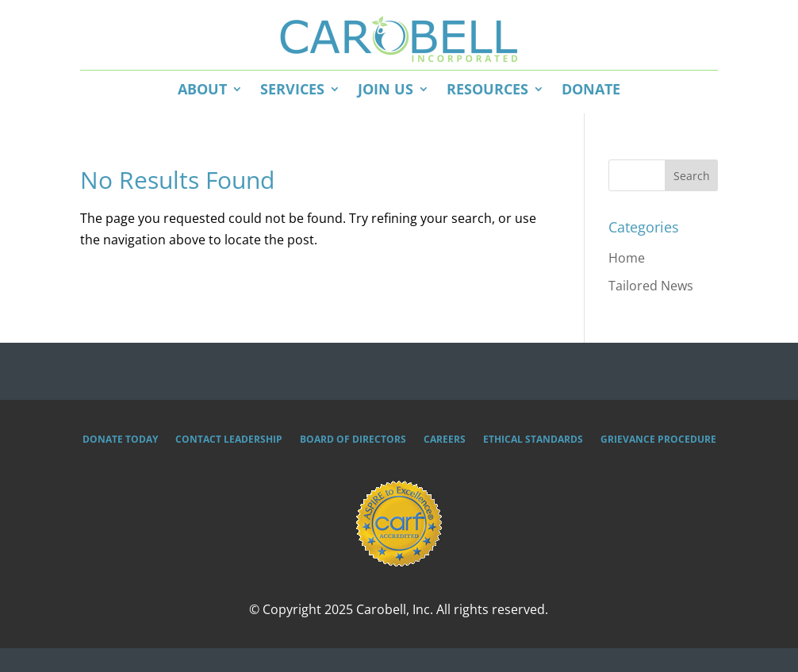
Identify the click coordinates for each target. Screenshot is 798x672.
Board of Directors (353, 440)
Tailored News (651, 286)
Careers (445, 440)
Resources (487, 89)
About (202, 89)
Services (292, 89)
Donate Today (120, 440)
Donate (591, 89)
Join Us (386, 89)
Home (627, 258)
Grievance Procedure (658, 440)
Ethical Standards (533, 440)
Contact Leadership (229, 440)
